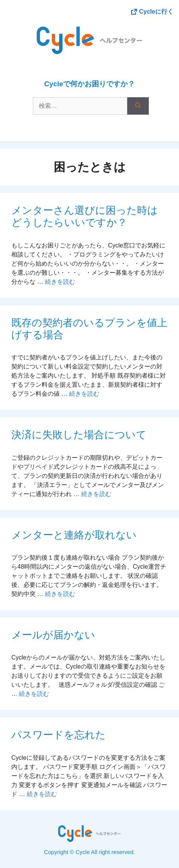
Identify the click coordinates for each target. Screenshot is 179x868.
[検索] (138, 106)
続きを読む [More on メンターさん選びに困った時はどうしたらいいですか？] (60, 282)
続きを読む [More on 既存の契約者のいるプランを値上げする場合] (84, 394)
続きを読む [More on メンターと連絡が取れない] (60, 594)
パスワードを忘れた (59, 735)
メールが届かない (53, 635)
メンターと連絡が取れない (74, 535)
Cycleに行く (156, 12)
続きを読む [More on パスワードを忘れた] (42, 794)
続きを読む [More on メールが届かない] (34, 694)
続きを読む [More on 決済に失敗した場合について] (96, 494)
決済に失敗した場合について (79, 435)
